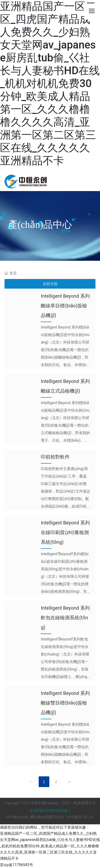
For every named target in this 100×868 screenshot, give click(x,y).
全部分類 (50, 284)
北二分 (88, 817)
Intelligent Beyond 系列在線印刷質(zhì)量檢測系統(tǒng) (65, 532)
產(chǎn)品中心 (40, 225)
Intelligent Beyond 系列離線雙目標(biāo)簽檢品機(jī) (65, 703)
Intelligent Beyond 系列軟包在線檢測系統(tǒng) (65, 618)
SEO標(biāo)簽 (17, 817)
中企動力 (75, 817)
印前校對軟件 (55, 457)
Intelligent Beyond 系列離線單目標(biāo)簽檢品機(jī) (65, 306)
